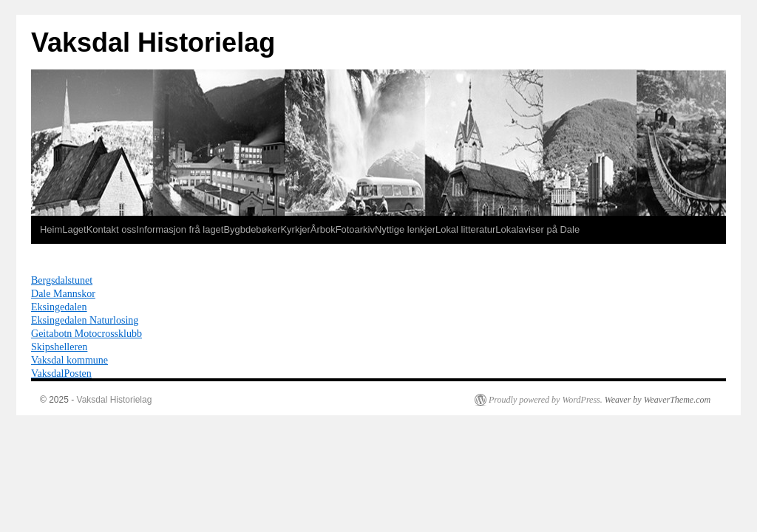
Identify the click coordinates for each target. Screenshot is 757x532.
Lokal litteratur (465, 229)
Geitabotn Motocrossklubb (86, 333)
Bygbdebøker (252, 229)
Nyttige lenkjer (405, 229)
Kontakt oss (112, 229)
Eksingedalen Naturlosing (85, 320)
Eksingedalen (59, 307)
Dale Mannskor (63, 293)
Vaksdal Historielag (153, 42)
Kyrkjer (295, 229)
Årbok (323, 229)
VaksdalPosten (61, 373)
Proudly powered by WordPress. (546, 400)
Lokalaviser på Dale (537, 229)
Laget (74, 229)
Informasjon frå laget (180, 229)
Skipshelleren (59, 347)
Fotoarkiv (355, 229)
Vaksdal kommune (69, 360)
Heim (51, 229)
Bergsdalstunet (62, 280)
